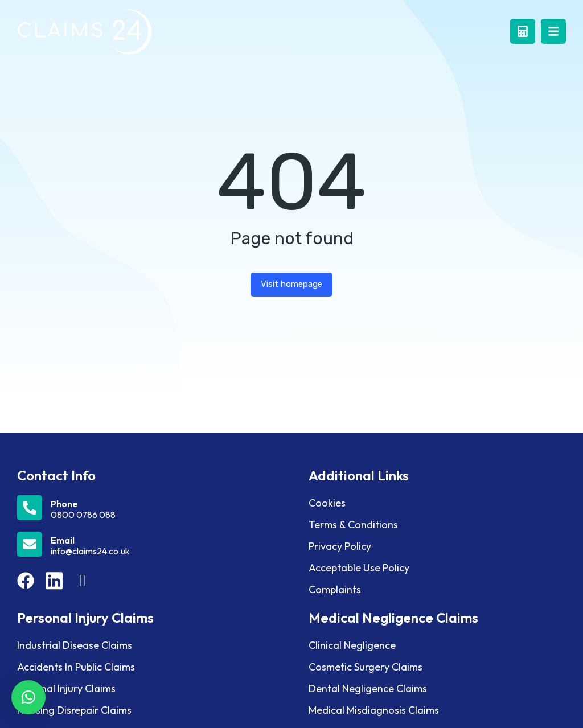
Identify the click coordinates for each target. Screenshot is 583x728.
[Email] (154, 544)
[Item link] (26, 581)
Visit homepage (291, 284)
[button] (28, 697)
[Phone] (154, 508)
